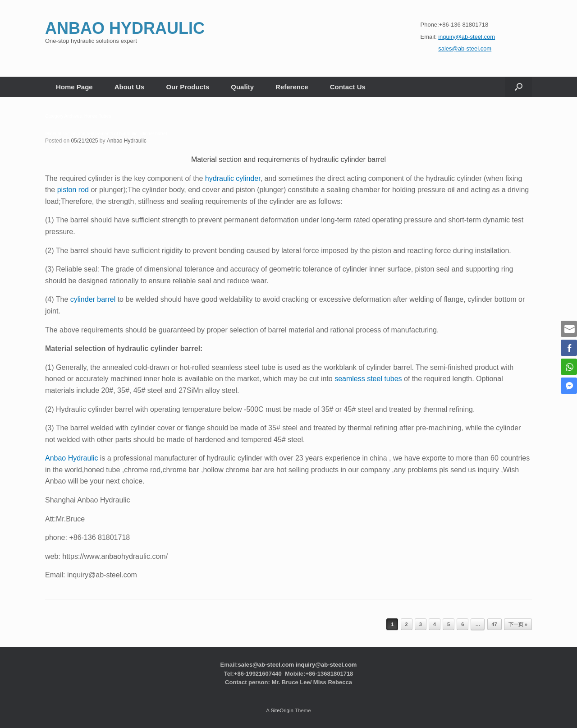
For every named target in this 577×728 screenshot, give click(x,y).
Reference (292, 87)
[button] (519, 87)
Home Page (74, 87)
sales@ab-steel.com (266, 665)
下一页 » (518, 624)
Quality (242, 87)
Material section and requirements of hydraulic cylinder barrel (106, 134)
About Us (130, 87)
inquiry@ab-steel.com (326, 665)
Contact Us (348, 87)
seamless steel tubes (368, 379)
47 (495, 624)
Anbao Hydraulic (127, 141)
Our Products (188, 87)
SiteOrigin (282, 710)
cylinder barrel (93, 299)
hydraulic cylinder (233, 178)
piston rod (73, 190)
